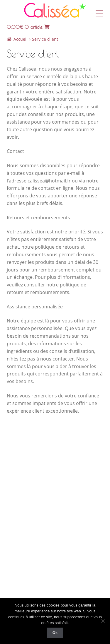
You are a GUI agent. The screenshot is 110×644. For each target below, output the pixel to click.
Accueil (21, 39)
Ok (55, 633)
